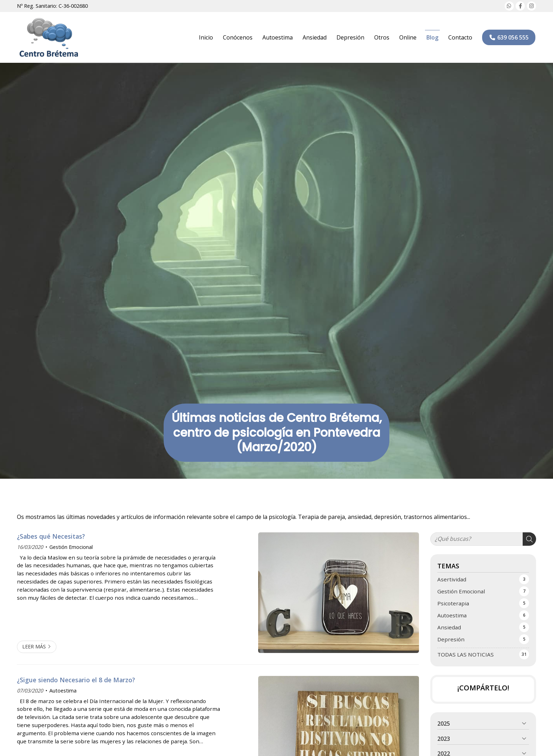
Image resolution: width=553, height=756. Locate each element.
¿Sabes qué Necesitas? (51, 536)
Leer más (34, 646)
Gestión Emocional (71, 547)
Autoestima (63, 691)
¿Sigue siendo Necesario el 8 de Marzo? (76, 680)
